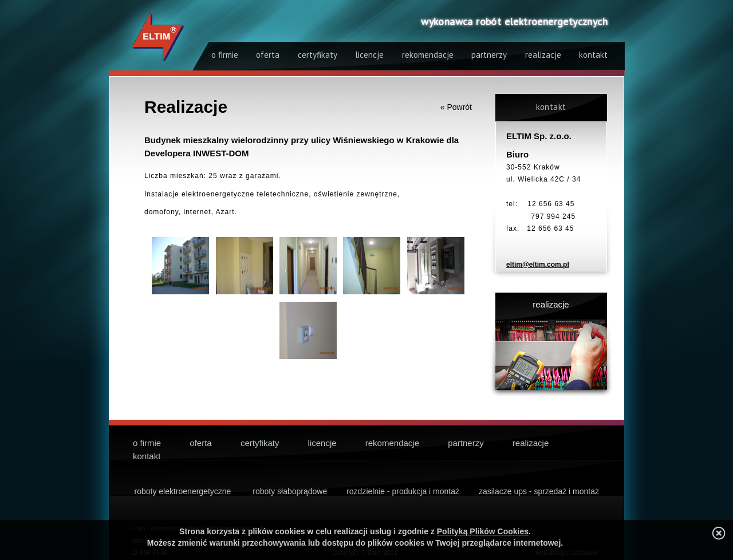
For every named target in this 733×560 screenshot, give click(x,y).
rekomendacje (428, 55)
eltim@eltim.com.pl (538, 265)
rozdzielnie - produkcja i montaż (403, 491)
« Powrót (456, 107)
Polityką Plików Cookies (483, 531)
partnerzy (489, 55)
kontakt (593, 55)
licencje (369, 55)
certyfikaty (318, 55)
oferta (268, 55)
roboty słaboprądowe (290, 491)
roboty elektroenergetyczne (183, 491)
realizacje (543, 55)
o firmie (225, 55)
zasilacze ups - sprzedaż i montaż (539, 491)
